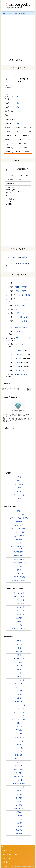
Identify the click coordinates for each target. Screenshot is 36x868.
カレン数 (19, 652)
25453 (17, 97)
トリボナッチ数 (19, 596)
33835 (24, 283)
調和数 (19, 677)
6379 (15, 257)
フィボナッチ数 (19, 495)
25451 (25, 115)
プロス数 (19, 816)
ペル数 (19, 621)
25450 (17, 107)
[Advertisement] (18, 36)
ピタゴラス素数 (21, 321)
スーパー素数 (20, 344)
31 (15, 111)
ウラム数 (19, 317)
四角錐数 (19, 826)
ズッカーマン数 (19, 712)
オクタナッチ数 (19, 614)
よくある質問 (7, 858)
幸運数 (18, 313)
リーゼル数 (19, 702)
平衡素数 (19, 354)
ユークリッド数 (19, 659)
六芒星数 (19, 730)
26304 (17, 123)
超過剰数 (19, 812)
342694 (26, 317)
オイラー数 (19, 666)
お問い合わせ (7, 851)
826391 (24, 327)
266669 (22, 305)
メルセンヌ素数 (19, 559)
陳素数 (18, 327)
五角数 (18, 370)
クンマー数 (19, 684)
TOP (4, 847)
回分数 (19, 698)
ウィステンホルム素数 (19, 529)
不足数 (25, 264)
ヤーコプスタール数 (19, 629)
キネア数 (19, 773)
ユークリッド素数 (19, 514)
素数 (17, 309)
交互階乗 (19, 662)
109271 (24, 291)
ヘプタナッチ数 (19, 611)
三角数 (18, 358)
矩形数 (18, 366)
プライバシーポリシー (10, 855)
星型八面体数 (19, 769)
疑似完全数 (19, 691)
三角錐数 (19, 823)
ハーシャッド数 (21, 299)
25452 (17, 103)
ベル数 (19, 641)
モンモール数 (19, 741)
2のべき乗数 (19, 484)
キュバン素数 (19, 573)
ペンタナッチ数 (19, 604)
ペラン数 (19, 625)
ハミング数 (19, 819)
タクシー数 (19, 780)
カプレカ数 (19, 727)
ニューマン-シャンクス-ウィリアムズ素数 (19, 548)
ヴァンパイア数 (19, 787)
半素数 (24, 257)
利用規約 (5, 862)
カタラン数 (19, 644)
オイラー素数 (19, 556)
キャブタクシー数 (19, 784)
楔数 (17, 305)
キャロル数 (19, 748)
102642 (24, 287)
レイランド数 (19, 776)
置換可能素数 (19, 552)
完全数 (19, 499)
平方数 (18, 362)
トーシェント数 (19, 716)
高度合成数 (19, 755)
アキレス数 (19, 794)
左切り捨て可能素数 (19, 577)
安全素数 (19, 351)
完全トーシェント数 (19, 719)
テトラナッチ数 (19, 600)
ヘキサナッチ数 (19, 607)
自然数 (19, 477)
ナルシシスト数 (19, 737)
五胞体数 (19, 834)
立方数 (19, 491)
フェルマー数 (19, 759)
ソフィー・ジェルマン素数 (19, 518)
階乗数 (19, 669)
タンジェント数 (19, 709)
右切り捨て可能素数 (19, 581)
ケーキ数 (19, 805)
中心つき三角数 (21, 374)
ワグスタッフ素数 (19, 532)
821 (19, 111)
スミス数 (19, 734)
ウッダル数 (19, 752)
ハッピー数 (19, 295)
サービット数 (19, 809)
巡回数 (19, 801)
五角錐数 (19, 830)
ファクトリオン (19, 673)
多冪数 (19, 791)
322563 (24, 313)
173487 (27, 295)
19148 (15, 264)
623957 (9, 323)
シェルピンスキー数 (19, 705)
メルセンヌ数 (19, 687)
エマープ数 (19, 331)
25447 (17, 88)
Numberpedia (18, 4)
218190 (8, 301)
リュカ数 (19, 618)
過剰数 (18, 287)
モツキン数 (19, 762)
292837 (22, 309)
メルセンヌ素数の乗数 (19, 563)
